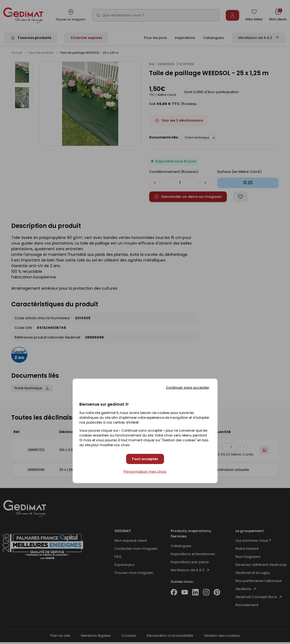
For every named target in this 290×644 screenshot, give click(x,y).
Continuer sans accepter (188, 387)
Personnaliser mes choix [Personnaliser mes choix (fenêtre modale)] (145, 472)
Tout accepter (145, 459)
